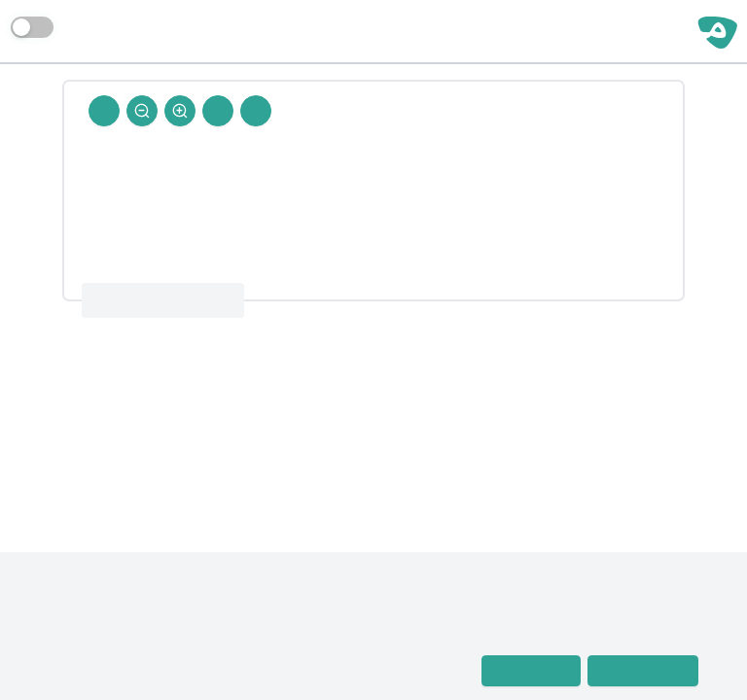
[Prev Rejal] (256, 111)
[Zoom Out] (142, 111)
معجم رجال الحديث (98, 645)
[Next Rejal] (218, 111)
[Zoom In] (180, 111)
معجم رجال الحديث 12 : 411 (163, 300)
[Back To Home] (104, 111)
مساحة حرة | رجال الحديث (592, 31)
